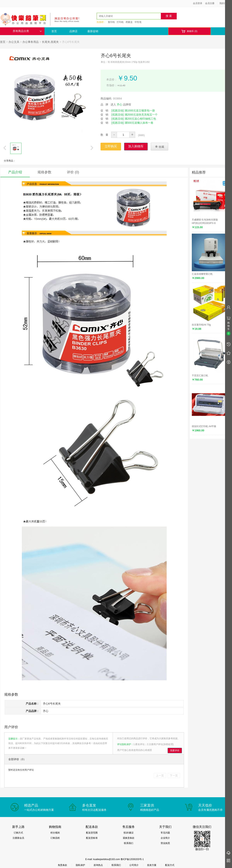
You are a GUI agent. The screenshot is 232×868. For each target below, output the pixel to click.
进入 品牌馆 (121, 105)
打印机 (120, 22)
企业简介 (165, 838)
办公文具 (14, 42)
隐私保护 (80, 865)
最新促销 (93, 31)
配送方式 (170, 865)
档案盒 (129, 22)
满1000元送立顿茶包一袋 (140, 111)
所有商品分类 (27, 31)
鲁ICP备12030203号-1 (132, 859)
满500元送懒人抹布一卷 (139, 123)
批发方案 (152, 865)
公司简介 (134, 865)
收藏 (159, 147)
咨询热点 (98, 865)
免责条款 (62, 865)
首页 (54, 31)
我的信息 (225, 3)
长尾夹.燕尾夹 (50, 42)
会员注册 (210, 3)
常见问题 (165, 833)
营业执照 (165, 843)
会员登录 (198, 3)
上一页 (160, 776)
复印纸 (111, 22)
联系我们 (129, 843)
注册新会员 (18, 838)
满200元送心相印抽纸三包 (140, 119)
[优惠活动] (118, 111)
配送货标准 (92, 838)
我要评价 (175, 751)
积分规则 (55, 833)
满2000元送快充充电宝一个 (141, 115)
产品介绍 (15, 172)
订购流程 (55, 838)
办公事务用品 (31, 42)
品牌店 (73, 31)
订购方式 (18, 833)
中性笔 (138, 22)
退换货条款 (129, 838)
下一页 (174, 776)
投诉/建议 (128, 833)
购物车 (189, 31)
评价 (73, 172)
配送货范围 (92, 833)
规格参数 (44, 172)
